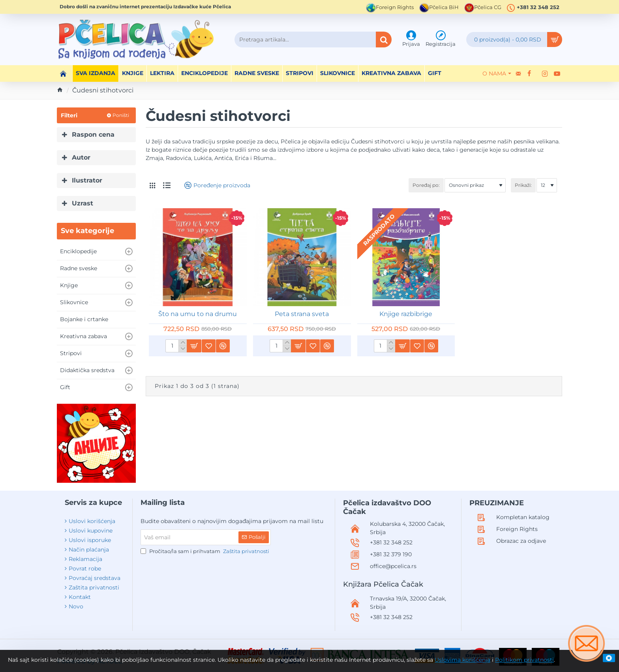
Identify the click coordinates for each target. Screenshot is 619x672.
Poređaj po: (426, 185)
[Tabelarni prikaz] (152, 185)
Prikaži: (523, 185)
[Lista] (167, 185)
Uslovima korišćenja (462, 660)
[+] (183, 343)
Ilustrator (87, 180)
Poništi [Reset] (121, 115)
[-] (183, 349)
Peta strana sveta (302, 314)
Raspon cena (93, 135)
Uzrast (83, 203)
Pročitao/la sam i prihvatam (206, 552)
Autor (81, 157)
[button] (194, 346)
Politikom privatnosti (524, 660)
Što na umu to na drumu (198, 314)
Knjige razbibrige (406, 314)
